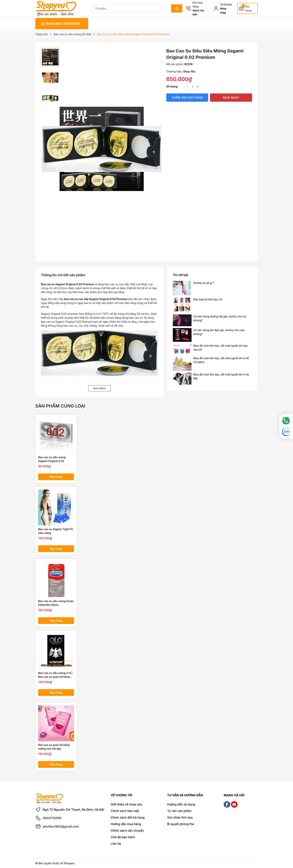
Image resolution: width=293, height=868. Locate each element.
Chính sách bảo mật (125, 811)
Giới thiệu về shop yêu (126, 804)
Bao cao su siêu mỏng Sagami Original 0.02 (52, 459)
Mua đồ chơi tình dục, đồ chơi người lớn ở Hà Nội (221, 376)
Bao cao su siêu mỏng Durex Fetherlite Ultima (56, 603)
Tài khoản (226, 4)
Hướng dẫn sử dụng (181, 804)
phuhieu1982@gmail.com (61, 826)
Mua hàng (56, 477)
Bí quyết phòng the (181, 824)
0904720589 (52, 818)
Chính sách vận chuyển (127, 831)
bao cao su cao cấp (76, 299)
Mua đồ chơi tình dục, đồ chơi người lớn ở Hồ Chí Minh (221, 360)
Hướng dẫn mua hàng (126, 824)
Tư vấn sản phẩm (179, 811)
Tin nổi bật (181, 275)
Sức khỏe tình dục (180, 817)
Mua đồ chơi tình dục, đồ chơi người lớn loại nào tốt (220, 348)
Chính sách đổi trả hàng (128, 817)
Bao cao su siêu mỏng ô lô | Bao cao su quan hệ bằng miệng (55, 675)
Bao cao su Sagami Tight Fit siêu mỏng (55, 531)
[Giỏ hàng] (247, 8)
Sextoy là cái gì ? (204, 283)
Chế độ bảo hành (123, 837)
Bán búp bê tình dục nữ (208, 299)
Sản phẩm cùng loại (60, 406)
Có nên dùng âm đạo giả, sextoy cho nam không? (219, 332)
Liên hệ (116, 844)
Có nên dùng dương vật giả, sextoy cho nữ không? (220, 318)
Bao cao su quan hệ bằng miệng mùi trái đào (54, 747)
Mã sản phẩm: (175, 64)
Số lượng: (172, 86)
